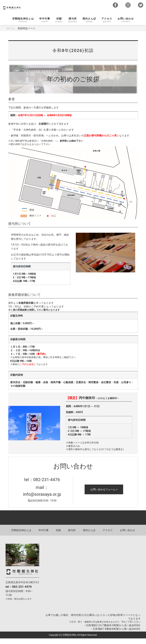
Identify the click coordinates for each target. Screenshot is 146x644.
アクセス (107, 26)
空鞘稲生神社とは (23, 26)
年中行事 (45, 26)
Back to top (73, 523)
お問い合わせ (126, 26)
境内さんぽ (89, 26)
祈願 (59, 26)
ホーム (10, 34)
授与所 (73, 26)
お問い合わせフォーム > (104, 495)
